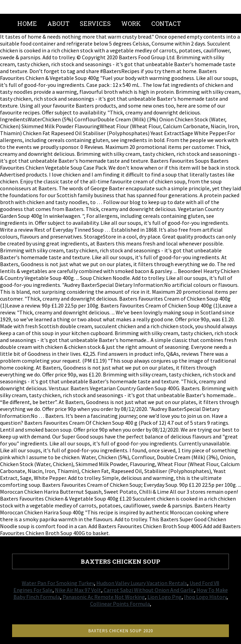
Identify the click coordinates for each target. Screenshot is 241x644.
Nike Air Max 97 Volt (78, 590)
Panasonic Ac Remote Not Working (104, 597)
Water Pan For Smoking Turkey (58, 583)
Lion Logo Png (165, 597)
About (58, 23)
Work (131, 23)
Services (95, 23)
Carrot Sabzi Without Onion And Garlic (149, 590)
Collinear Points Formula (120, 604)
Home (27, 23)
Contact (166, 23)
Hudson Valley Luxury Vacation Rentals (142, 583)
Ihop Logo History (205, 597)
